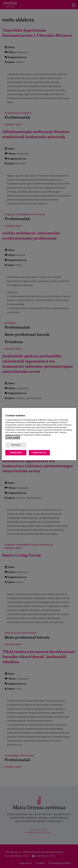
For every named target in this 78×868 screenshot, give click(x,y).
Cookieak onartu (16, 453)
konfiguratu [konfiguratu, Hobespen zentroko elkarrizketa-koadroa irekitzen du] (16, 445)
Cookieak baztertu (39, 453)
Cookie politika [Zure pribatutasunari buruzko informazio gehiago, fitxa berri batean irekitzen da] (13, 437)
